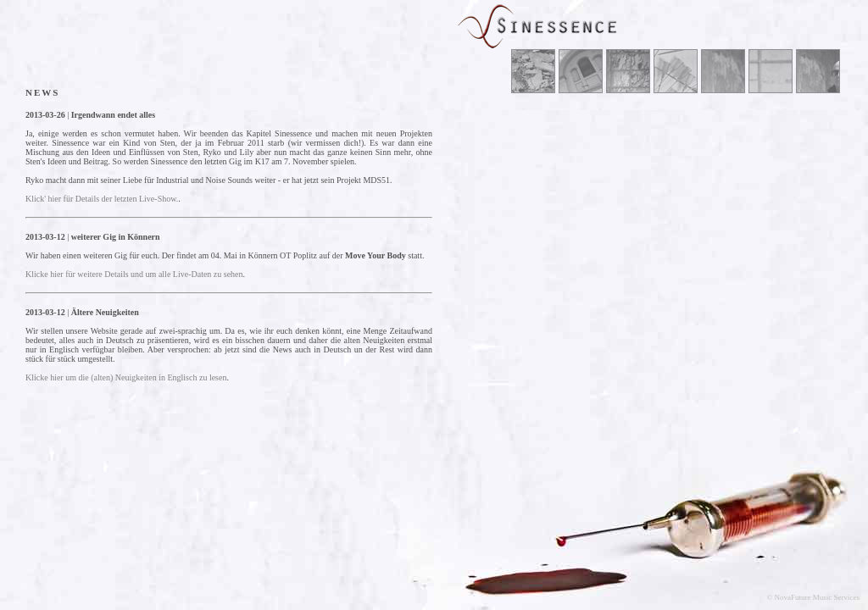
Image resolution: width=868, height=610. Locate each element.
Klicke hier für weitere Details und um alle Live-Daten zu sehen (134, 274)
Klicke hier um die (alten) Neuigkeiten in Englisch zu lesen (126, 377)
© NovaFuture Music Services (813, 597)
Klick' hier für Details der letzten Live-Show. (102, 199)
